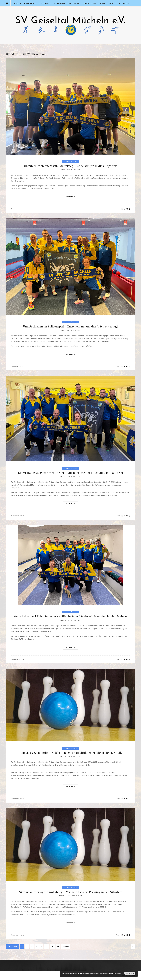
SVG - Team (77, 170)
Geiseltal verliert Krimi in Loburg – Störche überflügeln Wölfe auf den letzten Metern (71, 616)
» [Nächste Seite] (133, 946)
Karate (112, 3)
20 (52, 946)
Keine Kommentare (17, 209)
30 (58, 946)
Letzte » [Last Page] (66, 946)
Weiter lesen (71, 197)
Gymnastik (59, 3)
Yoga (102, 3)
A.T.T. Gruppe (75, 3)
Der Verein (124, 3)
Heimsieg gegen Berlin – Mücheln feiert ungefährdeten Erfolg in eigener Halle (70, 753)
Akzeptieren (130, 973)
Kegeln (17, 3)
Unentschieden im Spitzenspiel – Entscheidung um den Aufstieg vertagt (70, 326)
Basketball (30, 3)
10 (47, 946)
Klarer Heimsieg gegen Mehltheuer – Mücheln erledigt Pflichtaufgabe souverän (71, 473)
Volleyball (45, 3)
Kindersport (90, 3)
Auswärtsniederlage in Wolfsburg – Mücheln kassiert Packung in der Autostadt (70, 892)
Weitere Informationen (116, 973)
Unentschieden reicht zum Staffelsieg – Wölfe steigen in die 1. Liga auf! (70, 166)
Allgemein (67, 161)
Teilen (118, 209)
